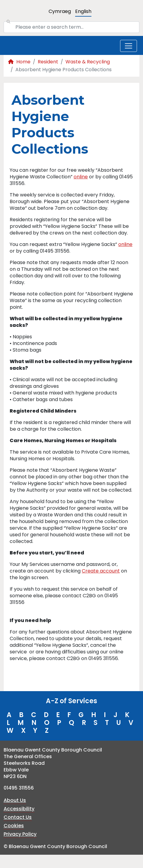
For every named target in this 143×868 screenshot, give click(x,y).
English (83, 11)
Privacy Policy (20, 834)
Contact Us (18, 817)
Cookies (14, 826)
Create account (101, 571)
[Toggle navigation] (129, 46)
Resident (48, 62)
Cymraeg (60, 11)
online (81, 177)
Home (19, 62)
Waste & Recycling (88, 62)
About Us (15, 800)
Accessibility (19, 809)
